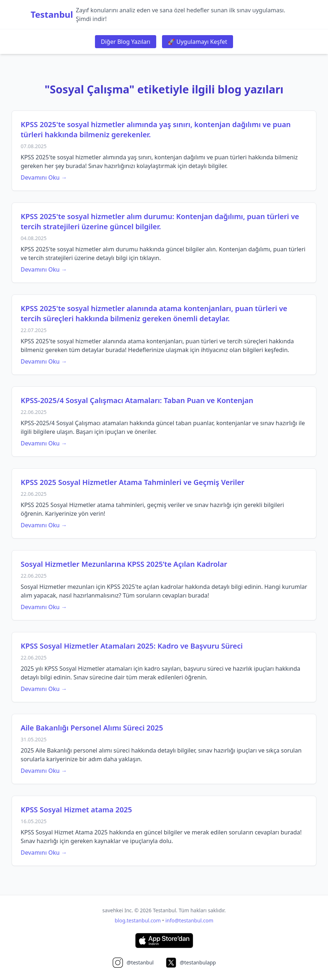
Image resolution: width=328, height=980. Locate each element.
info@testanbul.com (189, 920)
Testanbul (52, 14)
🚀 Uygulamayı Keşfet (198, 42)
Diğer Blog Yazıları (125, 42)
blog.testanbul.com (138, 920)
